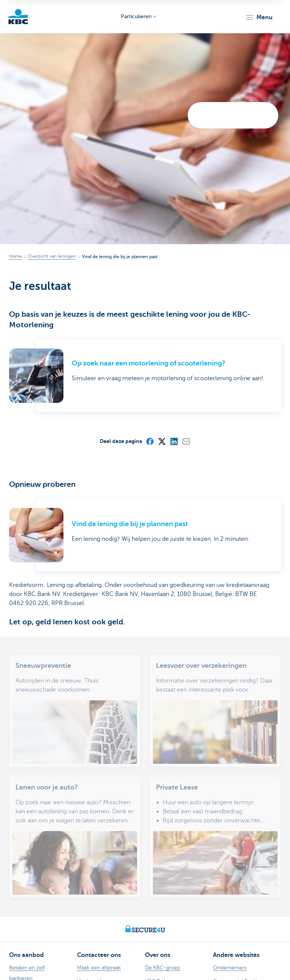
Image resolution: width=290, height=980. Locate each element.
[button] (259, 17)
